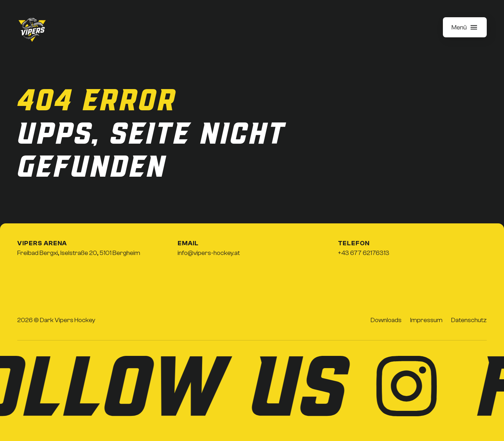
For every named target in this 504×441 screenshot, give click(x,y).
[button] (465, 27)
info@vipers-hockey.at (209, 253)
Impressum (426, 320)
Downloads (386, 320)
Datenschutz (469, 320)
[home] (32, 30)
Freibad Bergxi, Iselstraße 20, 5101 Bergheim (79, 253)
